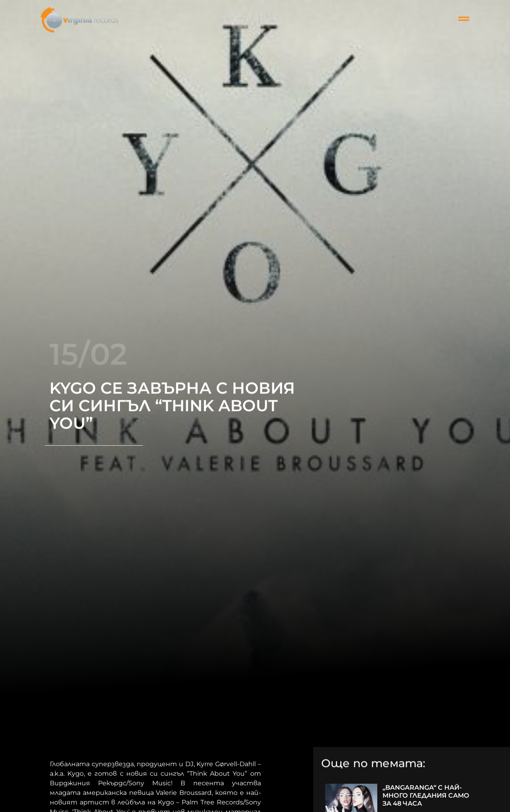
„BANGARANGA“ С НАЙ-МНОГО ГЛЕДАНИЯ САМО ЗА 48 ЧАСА (426, 795)
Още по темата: (373, 764)
